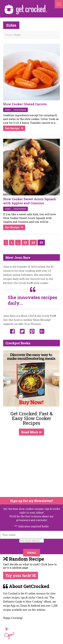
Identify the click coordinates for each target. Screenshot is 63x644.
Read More (31, 432)
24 (33, 242)
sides (8, 110)
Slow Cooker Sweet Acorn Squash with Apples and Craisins (30, 201)
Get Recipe (12, 128)
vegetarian (20, 110)
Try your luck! (21, 575)
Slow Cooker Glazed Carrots (25, 104)
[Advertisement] (29, 466)
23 (25, 242)
